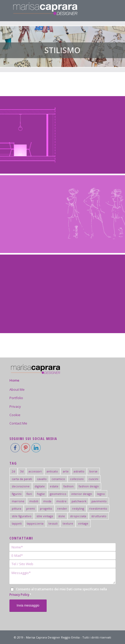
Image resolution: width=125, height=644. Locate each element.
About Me (17, 389)
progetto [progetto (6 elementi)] (46, 508)
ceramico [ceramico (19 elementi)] (58, 479)
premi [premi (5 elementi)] (31, 508)
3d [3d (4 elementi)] (22, 471)
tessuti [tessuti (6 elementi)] (53, 523)
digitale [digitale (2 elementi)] (40, 486)
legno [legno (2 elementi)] (101, 494)
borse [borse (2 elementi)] (93, 471)
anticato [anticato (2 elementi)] (52, 471)
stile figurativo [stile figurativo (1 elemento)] (22, 516)
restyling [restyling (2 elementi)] (78, 508)
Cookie (15, 415)
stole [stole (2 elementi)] (62, 516)
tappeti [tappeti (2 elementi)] (17, 523)
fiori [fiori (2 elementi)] (29, 494)
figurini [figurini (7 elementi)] (17, 494)
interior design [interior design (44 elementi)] (82, 494)
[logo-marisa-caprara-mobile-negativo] (52, 10)
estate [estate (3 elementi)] (54, 486)
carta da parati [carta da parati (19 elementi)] (22, 479)
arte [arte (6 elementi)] (66, 471)
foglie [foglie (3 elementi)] (41, 494)
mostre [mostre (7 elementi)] (61, 501)
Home (14, 380)
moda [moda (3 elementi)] (47, 501)
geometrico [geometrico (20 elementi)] (58, 494)
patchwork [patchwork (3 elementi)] (79, 501)
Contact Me (18, 423)
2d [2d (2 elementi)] (13, 471)
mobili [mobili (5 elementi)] (34, 501)
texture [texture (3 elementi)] (68, 523)
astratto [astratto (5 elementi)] (79, 471)
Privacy (15, 406)
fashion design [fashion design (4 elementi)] (89, 486)
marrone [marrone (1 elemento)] (18, 501)
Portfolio (16, 398)
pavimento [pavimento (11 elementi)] (99, 501)
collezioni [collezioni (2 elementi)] (77, 479)
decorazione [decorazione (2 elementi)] (21, 486)
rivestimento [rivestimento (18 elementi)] (98, 508)
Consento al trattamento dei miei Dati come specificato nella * (58, 592)
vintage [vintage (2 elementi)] (83, 523)
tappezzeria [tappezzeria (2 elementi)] (35, 523)
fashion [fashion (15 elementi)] (69, 486)
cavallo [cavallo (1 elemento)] (42, 479)
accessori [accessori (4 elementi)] (35, 471)
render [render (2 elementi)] (62, 508)
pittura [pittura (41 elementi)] (17, 508)
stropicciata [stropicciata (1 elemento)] (78, 516)
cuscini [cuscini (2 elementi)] (93, 479)
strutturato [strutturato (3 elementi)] (99, 516)
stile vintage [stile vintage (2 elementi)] (45, 516)
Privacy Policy (19, 595)
